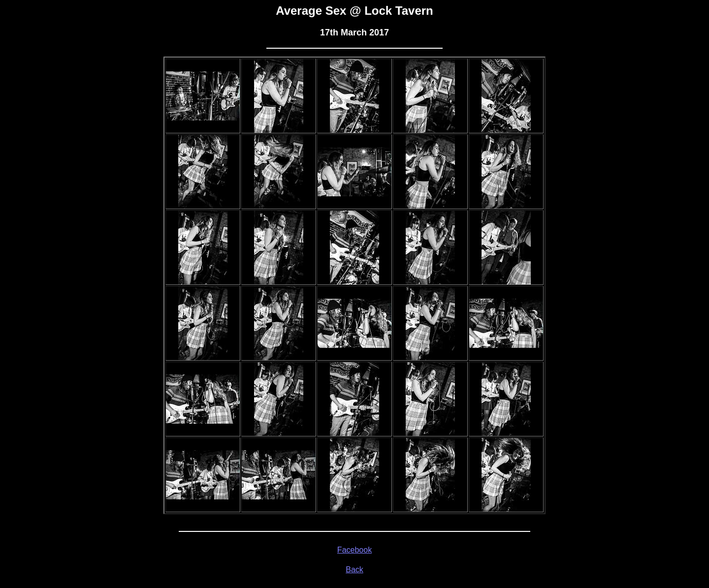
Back (354, 570)
